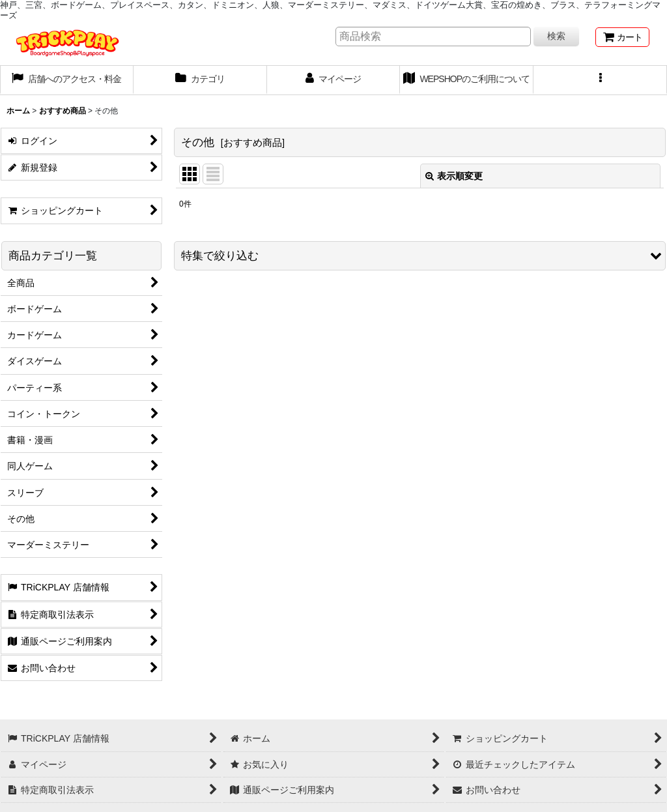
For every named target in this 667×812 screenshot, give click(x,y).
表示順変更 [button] (454, 176)
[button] (600, 80)
